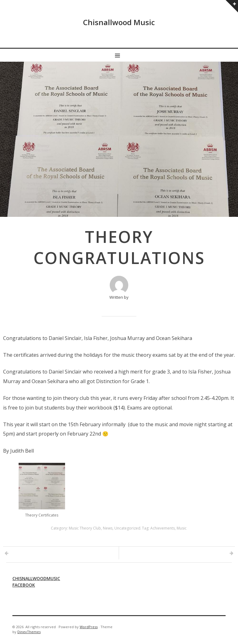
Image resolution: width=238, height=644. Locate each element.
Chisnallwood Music (119, 22)
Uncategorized (127, 528)
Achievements (163, 528)
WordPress (89, 627)
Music (182, 528)
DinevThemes (29, 632)
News (108, 528)
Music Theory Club (85, 528)
